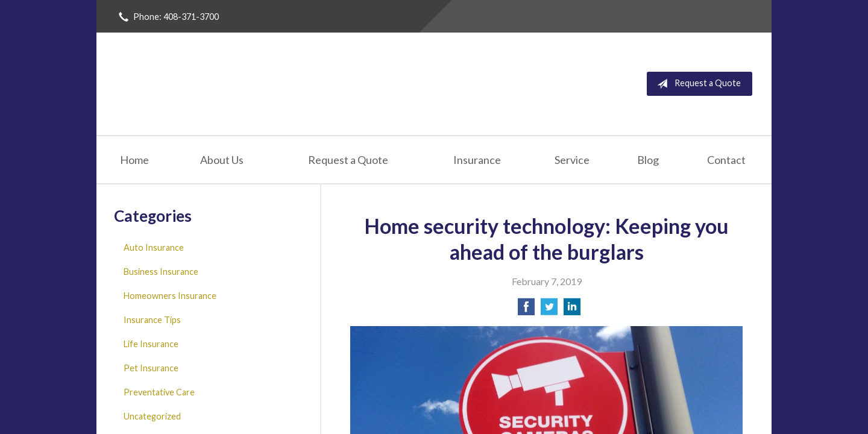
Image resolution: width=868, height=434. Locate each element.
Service (572, 160)
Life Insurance (151, 344)
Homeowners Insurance (170, 296)
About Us (222, 160)
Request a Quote (697, 84)
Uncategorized (152, 416)
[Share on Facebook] (526, 310)
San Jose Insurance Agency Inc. (260, 84)
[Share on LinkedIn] (572, 310)
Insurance (477, 160)
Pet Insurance (151, 368)
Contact (726, 160)
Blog (648, 160)
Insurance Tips (152, 320)
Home (134, 160)
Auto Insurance (154, 247)
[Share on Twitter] (549, 310)
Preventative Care (159, 392)
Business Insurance (161, 272)
